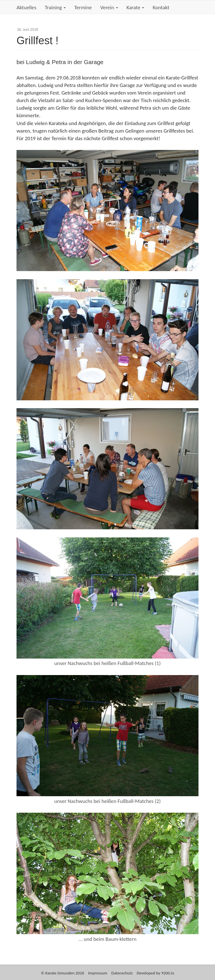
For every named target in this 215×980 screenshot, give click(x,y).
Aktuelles (26, 7)
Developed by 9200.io (155, 973)
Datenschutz (122, 973)
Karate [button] (135, 7)
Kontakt (161, 7)
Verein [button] (109, 7)
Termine (83, 7)
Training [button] (55, 7)
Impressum (98, 973)
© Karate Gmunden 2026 (62, 973)
